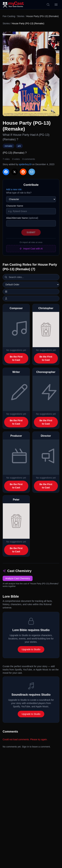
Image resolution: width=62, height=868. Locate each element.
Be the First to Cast (16, 358)
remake (9, 146)
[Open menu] (56, 5)
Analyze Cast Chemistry (18, 578)
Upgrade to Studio (31, 649)
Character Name (15, 206)
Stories (21, 16)
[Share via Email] (32, 172)
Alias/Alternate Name (22, 218)
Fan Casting (9, 16)
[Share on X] (15, 172)
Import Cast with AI (31, 249)
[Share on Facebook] (6, 172)
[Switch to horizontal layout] (31, 292)
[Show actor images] (31, 298)
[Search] (48, 5)
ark (19, 146)
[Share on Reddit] (23, 172)
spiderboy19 (25, 164)
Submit (31, 232)
